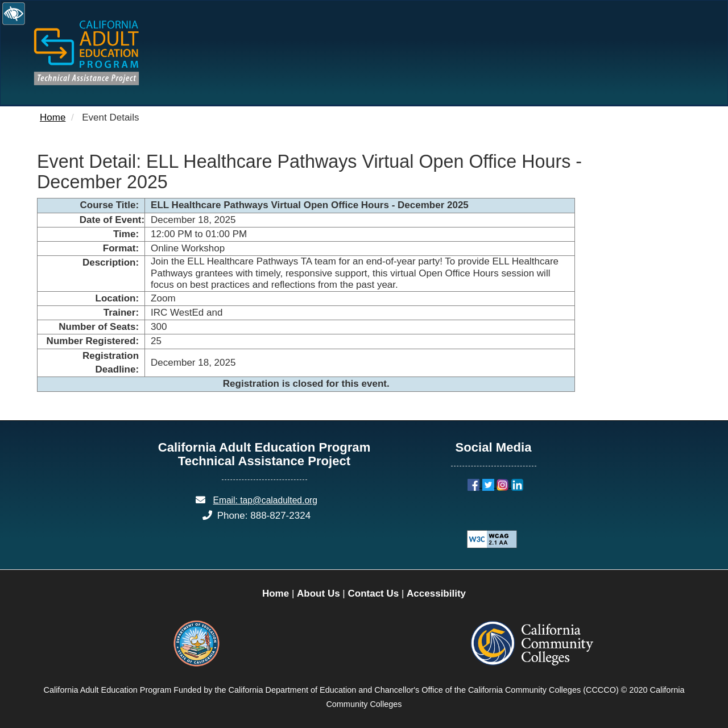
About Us (318, 593)
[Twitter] (490, 484)
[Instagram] (504, 484)
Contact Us (373, 593)
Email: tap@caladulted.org (265, 500)
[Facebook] (475, 484)
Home (53, 117)
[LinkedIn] (517, 484)
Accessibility (436, 593)
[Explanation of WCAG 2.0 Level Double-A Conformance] (486, 539)
